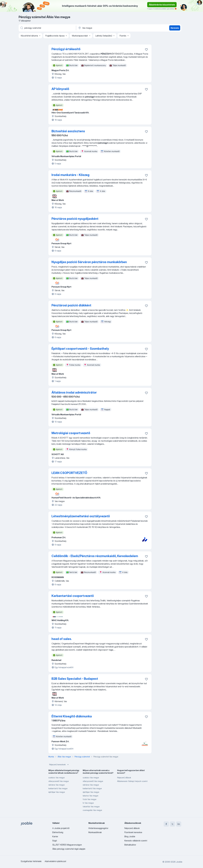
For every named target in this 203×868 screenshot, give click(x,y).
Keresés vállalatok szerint (136, 841)
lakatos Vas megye (90, 796)
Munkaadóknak (95, 832)
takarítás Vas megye (91, 807)
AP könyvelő (60, 89)
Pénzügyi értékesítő (66, 49)
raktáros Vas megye (57, 785)
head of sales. (62, 639)
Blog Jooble (130, 836)
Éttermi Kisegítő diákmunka (72, 716)
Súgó (55, 841)
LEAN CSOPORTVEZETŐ (69, 473)
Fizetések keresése (133, 832)
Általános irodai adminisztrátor (74, 392)
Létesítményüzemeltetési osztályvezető (81, 516)
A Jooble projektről (61, 828)
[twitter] (172, 824)
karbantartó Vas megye (58, 788)
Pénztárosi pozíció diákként (71, 305)
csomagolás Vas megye (92, 810)
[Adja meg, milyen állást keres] (47, 28)
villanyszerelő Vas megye (59, 781)
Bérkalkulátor (130, 845)
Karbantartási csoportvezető (73, 596)
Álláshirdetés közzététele (162, 5)
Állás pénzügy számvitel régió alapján (69, 849)
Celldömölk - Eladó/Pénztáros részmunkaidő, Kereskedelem (95, 556)
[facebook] (166, 824)
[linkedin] (179, 824)
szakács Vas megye (57, 778)
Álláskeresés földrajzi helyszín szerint (132, 781)
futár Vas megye (90, 799)
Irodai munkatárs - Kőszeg (70, 175)
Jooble (179, 862)
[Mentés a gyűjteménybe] (146, 50)
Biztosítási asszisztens (68, 131)
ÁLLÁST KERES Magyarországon (67, 845)
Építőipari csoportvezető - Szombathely (80, 349)
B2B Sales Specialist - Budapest (75, 679)
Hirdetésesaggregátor (98, 828)
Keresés (175, 28)
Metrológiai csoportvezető (71, 433)
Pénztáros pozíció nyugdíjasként (75, 219)
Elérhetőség (58, 832)
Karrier (55, 836)
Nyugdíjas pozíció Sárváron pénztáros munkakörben (89, 262)
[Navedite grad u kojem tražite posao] (105, 28)
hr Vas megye (88, 803)
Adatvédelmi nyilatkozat (55, 861)
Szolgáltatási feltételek (31, 861)
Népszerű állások (124, 778)
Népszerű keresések (59, 765)
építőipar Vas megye (57, 792)
